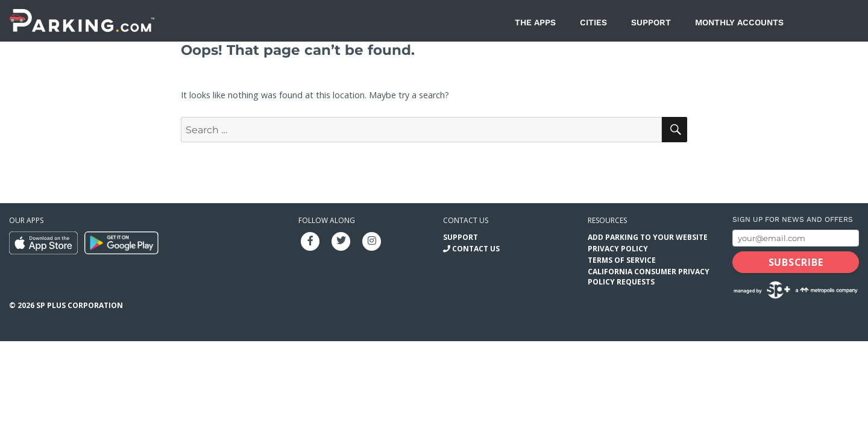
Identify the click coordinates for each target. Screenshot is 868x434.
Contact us (466, 220)
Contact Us (476, 249)
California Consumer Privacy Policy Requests (649, 277)
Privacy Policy (618, 249)
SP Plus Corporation (80, 305)
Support (651, 22)
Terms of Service (622, 260)
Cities (593, 22)
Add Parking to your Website (648, 237)
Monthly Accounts (739, 22)
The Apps (535, 22)
